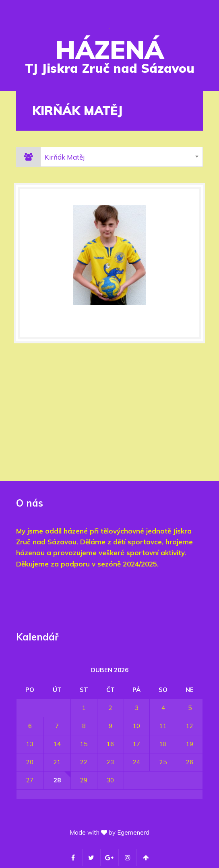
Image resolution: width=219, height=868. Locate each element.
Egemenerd (133, 832)
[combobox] (122, 157)
